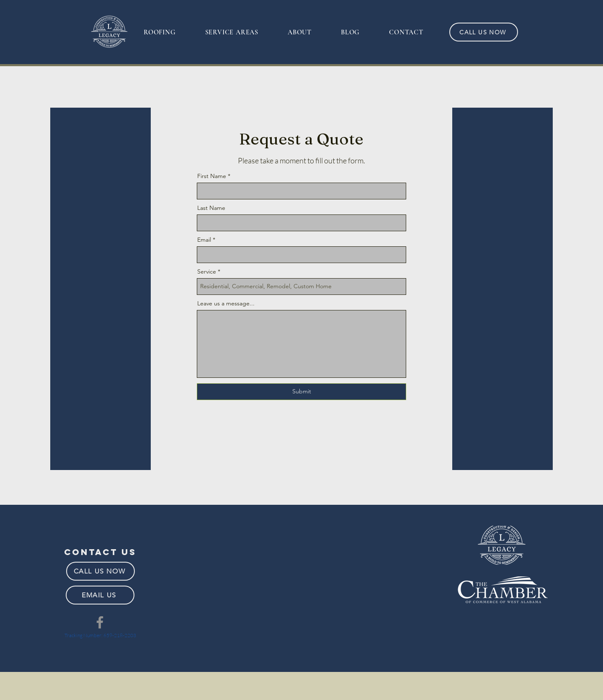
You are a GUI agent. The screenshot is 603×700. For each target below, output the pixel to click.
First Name (212, 176)
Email (204, 240)
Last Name (211, 208)
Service (207, 271)
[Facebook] (100, 622)
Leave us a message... (226, 303)
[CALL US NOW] (484, 32)
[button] (160, 32)
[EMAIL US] (100, 595)
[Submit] (301, 392)
